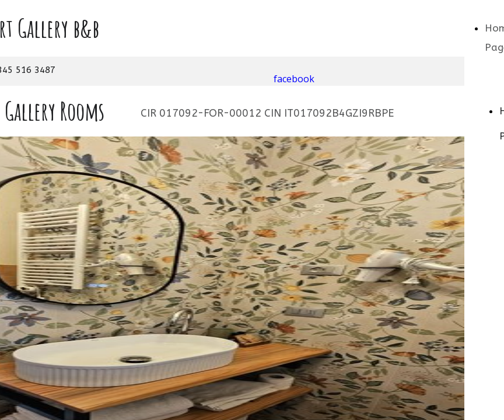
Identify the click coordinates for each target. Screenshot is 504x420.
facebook (294, 79)
